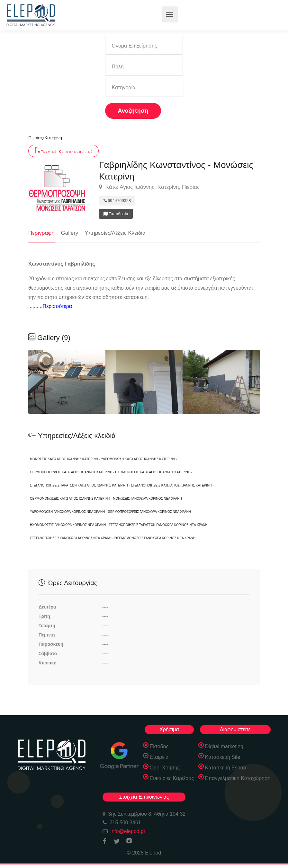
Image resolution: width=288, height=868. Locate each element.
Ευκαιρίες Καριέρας (172, 778)
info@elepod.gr (128, 831)
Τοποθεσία (116, 214)
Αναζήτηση (133, 111)
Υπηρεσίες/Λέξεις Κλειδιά (115, 233)
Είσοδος (159, 746)
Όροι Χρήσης (165, 768)
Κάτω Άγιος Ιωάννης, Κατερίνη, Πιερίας (149, 187)
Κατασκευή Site (223, 757)
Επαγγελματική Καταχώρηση (238, 778)
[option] (144, 382)
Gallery (70, 233)
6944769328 (117, 201)
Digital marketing (224, 746)
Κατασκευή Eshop (226, 768)
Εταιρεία (159, 757)
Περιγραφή (41, 233)
